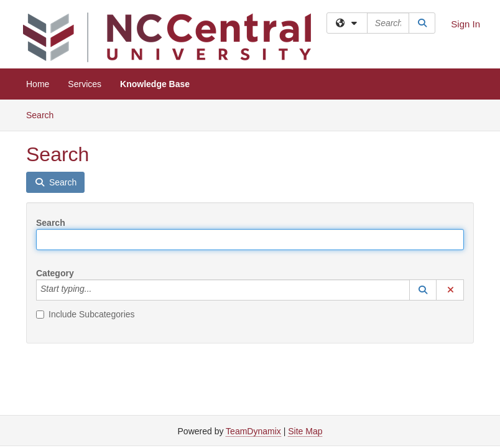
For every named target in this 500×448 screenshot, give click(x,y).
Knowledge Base (155, 84)
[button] (423, 290)
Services (85, 84)
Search (44, 114)
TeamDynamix (253, 431)
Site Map (305, 431)
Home (38, 84)
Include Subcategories (86, 314)
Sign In (465, 24)
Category (55, 273)
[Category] (98, 290)
